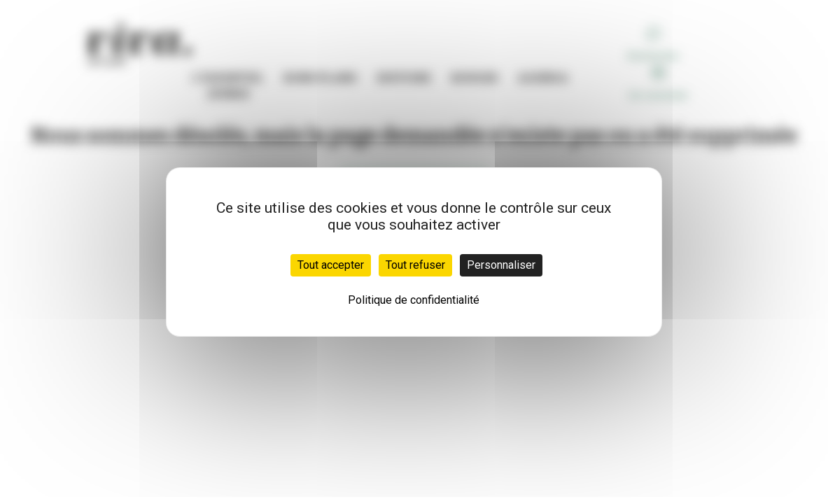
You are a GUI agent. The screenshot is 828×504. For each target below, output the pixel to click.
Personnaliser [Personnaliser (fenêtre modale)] (501, 265)
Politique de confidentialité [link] (414, 300)
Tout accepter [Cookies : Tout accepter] (331, 265)
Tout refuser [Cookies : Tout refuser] (415, 265)
